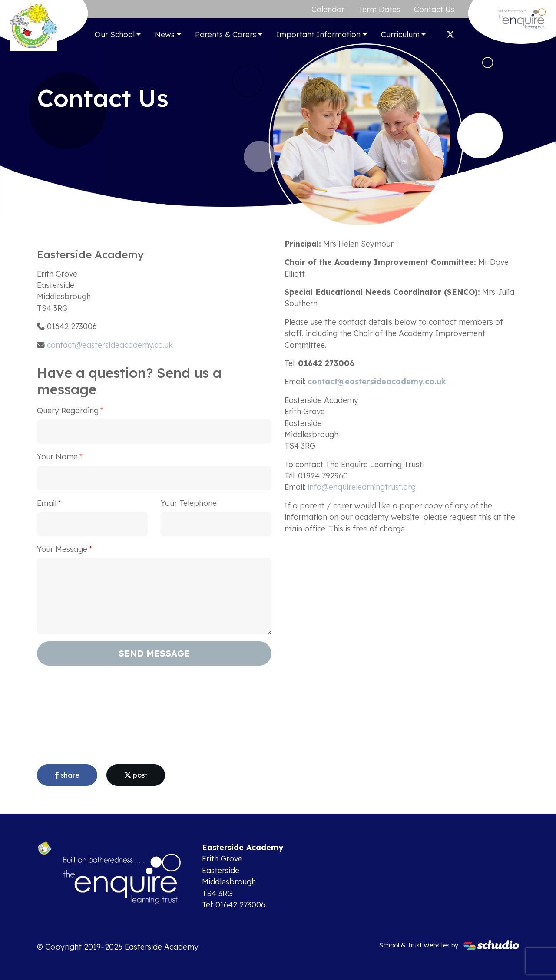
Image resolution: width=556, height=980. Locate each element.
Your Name (57, 456)
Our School (115, 34)
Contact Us (434, 9)
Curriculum (400, 34)
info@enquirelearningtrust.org (362, 487)
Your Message (62, 549)
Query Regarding (68, 410)
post (136, 775)
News (165, 34)
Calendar (328, 9)
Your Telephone (189, 503)
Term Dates (379, 9)
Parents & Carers (226, 34)
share (67, 775)
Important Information (318, 34)
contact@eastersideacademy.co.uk (110, 345)
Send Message (154, 653)
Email (47, 503)
